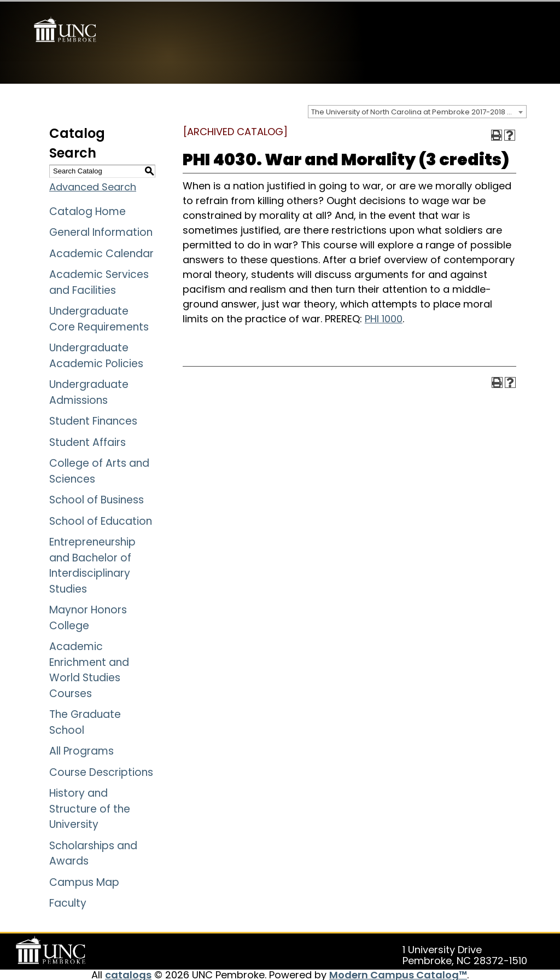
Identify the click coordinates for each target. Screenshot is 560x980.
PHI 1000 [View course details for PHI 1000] (384, 317)
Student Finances (93, 419)
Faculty (68, 901)
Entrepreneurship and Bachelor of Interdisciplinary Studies (92, 564)
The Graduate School (85, 721)
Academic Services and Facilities (99, 281)
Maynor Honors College (88, 616)
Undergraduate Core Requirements (99, 317)
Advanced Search (93, 185)
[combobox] (417, 110)
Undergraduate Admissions (89, 391)
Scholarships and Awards (93, 852)
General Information (101, 231)
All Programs (81, 749)
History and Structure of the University (90, 807)
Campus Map (84, 881)
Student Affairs (87, 441)
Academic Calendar (101, 252)
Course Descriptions (101, 771)
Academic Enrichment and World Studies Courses (89, 668)
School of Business (97, 498)
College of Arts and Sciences (99, 469)
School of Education (101, 520)
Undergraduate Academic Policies (96, 354)
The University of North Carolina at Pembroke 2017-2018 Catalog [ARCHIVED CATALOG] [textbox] (419, 110)
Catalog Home (87, 210)
